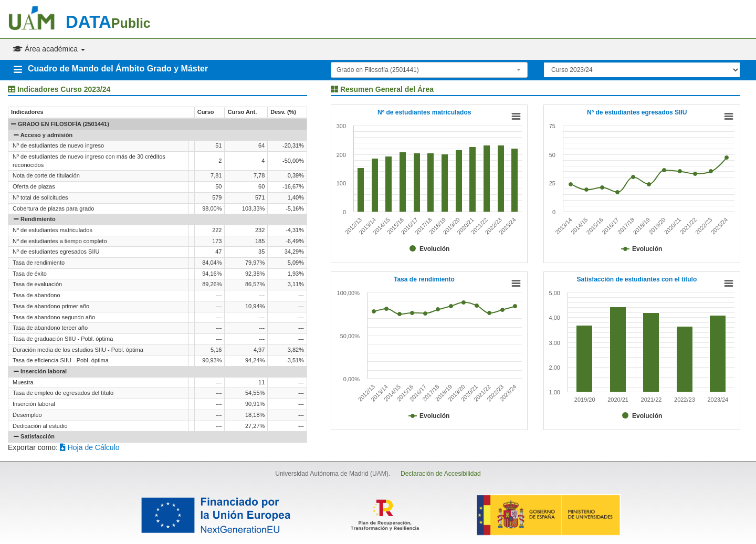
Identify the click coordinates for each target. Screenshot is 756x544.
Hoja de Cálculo (90, 447)
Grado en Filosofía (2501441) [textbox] (378, 70)
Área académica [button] (49, 49)
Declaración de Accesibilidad (441, 474)
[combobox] (429, 70)
